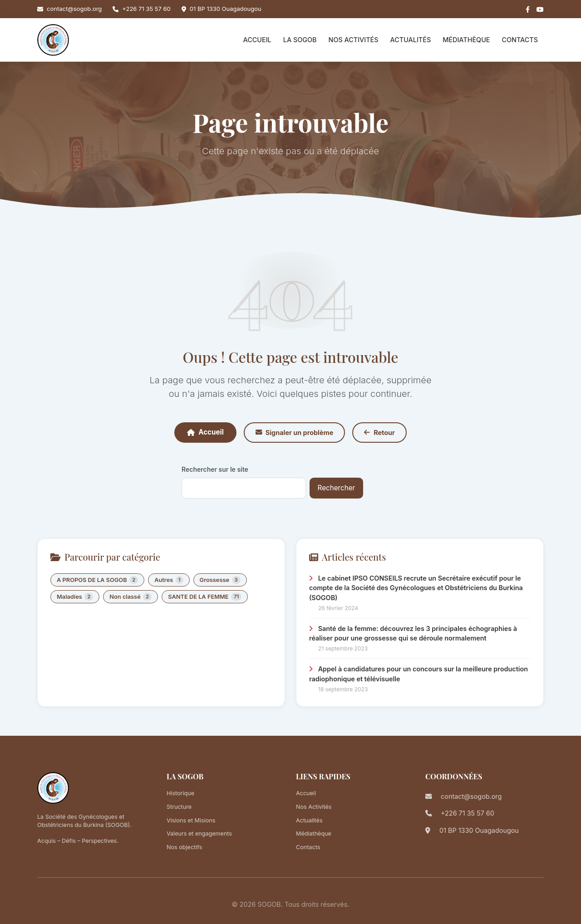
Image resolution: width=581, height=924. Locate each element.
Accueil (257, 40)
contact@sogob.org (74, 9)
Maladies (75, 597)
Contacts (520, 40)
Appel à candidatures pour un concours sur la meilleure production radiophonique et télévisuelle (419, 674)
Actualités (411, 40)
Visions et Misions (191, 820)
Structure (179, 807)
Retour (379, 433)
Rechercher (337, 488)
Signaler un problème (294, 433)
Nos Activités (354, 40)
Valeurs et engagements (199, 834)
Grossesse (220, 580)
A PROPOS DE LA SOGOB (97, 580)
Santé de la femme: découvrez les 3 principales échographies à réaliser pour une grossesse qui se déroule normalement (413, 633)
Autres (169, 580)
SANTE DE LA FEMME (205, 597)
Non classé (130, 597)
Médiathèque (466, 40)
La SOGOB (300, 40)
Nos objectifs (184, 847)
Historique (180, 793)
